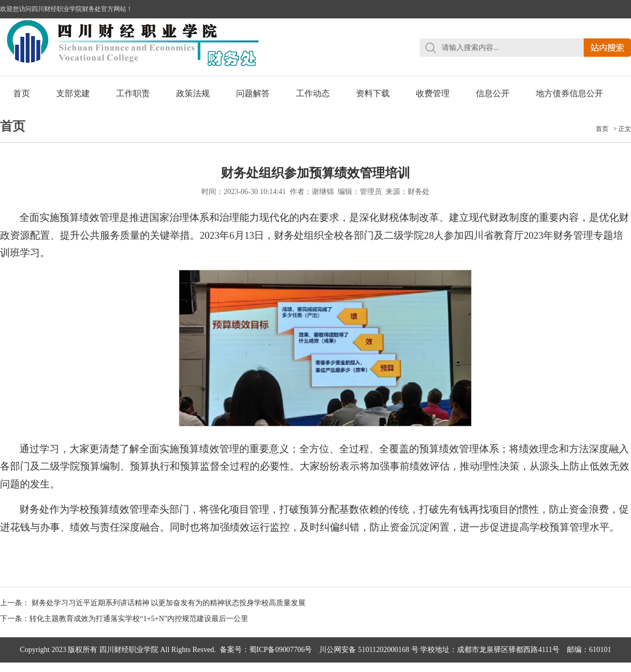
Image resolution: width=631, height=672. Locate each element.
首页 (22, 93)
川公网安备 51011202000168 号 (369, 650)
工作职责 (133, 93)
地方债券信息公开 (569, 93)
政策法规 (193, 93)
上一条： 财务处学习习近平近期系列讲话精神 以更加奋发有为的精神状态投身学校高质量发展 (153, 603)
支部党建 (73, 93)
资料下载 (373, 93)
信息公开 (493, 93)
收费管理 (433, 93)
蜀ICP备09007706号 (281, 650)
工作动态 (313, 93)
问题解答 (253, 93)
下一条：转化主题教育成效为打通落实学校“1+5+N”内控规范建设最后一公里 (124, 619)
